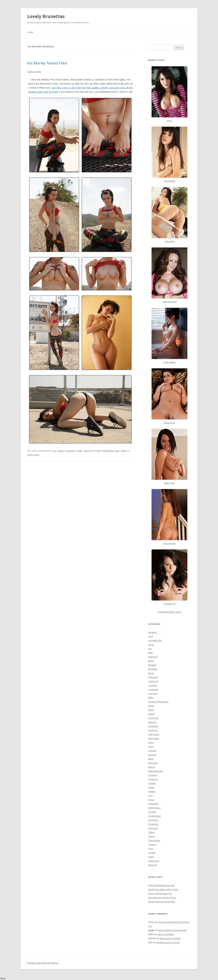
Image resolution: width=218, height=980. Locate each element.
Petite (79, 451)
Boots (151, 673)
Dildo (151, 698)
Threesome (154, 840)
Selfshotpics (155, 808)
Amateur (153, 632)
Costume (153, 685)
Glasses (152, 722)
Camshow (153, 681)
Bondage (153, 669)
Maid (151, 759)
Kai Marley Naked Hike (47, 63)
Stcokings (153, 820)
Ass (55, 451)
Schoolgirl (153, 804)
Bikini (151, 661)
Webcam (153, 865)
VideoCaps (154, 861)
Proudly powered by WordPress (43, 963)
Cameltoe (153, 677)
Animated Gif (155, 640)
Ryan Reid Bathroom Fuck (161, 885)
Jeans (151, 742)
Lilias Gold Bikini (166, 934)
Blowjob (152, 665)
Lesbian (152, 751)
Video (151, 857)
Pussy (151, 800)
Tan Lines (153, 828)
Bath (151, 653)
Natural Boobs (156, 771)
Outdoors (71, 451)
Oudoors (153, 775)
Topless (152, 844)
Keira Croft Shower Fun (160, 893)
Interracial (153, 738)
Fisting (151, 714)
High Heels (154, 734)
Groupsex (153, 726)
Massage (153, 763)
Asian (151, 644)
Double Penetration (158, 702)
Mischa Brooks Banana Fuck (173, 930)
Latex (151, 747)
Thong (151, 836)
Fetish (151, 710)
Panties (152, 783)
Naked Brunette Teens (170, 612)
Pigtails (152, 791)
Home (30, 32)
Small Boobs (155, 816)
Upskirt (152, 853)
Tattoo (87, 451)
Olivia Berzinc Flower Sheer (162, 898)
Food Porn (153, 718)
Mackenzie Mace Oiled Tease (163, 889)
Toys (151, 849)
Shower (152, 812)
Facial (151, 706)
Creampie (153, 689)
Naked (61, 451)
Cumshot (153, 693)
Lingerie (152, 755)
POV (150, 795)
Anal (150, 636)
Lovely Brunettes (46, 16)
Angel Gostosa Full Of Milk (162, 902)
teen (117, 451)
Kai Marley (108, 451)
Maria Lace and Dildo (170, 938)
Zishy (123, 451)
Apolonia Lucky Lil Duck (168, 942)
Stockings (153, 824)
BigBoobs (153, 657)
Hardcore (153, 730)
